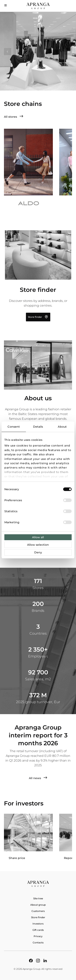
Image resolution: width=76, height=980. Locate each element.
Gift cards (38, 930)
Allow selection (38, 545)
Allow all (38, 537)
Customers (38, 911)
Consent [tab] (14, 427)
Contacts (38, 943)
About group (38, 905)
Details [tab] (38, 427)
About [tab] (62, 427)
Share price (17, 858)
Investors (38, 924)
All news (38, 778)
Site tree (38, 898)
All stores (14, 117)
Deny (38, 552)
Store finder (38, 317)
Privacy (38, 936)
